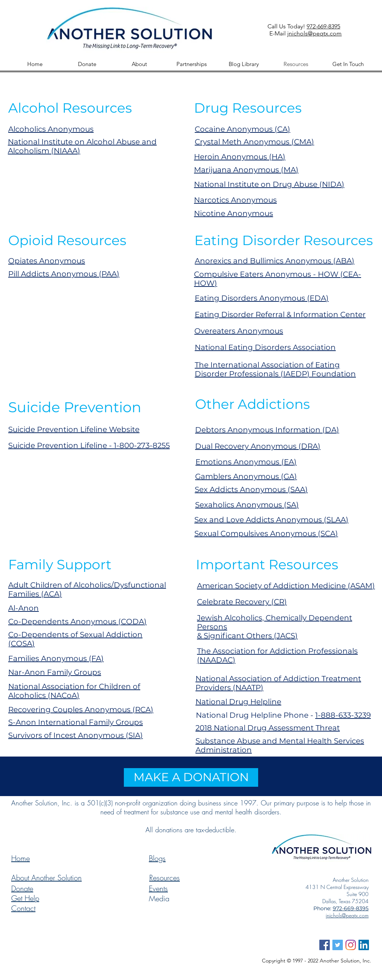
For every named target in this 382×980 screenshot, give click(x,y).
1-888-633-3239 (343, 715)
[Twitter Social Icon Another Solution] (338, 945)
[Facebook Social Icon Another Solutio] (325, 945)
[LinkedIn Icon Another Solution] (364, 945)
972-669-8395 (323, 26)
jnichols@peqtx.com (314, 33)
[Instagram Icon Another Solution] (351, 945)
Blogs (157, 858)
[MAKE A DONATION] (191, 777)
